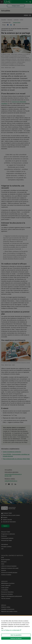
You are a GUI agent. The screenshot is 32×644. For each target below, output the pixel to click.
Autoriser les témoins (16, 638)
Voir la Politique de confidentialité (10, 630)
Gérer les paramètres (16, 635)
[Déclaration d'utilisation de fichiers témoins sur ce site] (16, 630)
